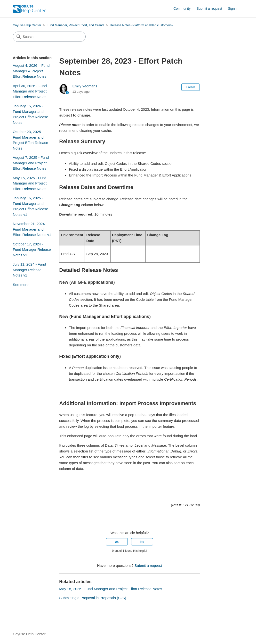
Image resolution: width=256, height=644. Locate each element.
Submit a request (209, 8)
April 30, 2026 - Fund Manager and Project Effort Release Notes (30, 91)
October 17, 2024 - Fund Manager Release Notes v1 (32, 250)
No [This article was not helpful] (142, 542)
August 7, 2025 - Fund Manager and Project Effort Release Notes (31, 163)
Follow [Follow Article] (191, 87)
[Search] (49, 37)
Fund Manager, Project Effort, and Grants (76, 25)
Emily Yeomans (85, 86)
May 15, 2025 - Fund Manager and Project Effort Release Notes (30, 183)
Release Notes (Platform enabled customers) (141, 25)
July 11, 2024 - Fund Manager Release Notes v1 (29, 270)
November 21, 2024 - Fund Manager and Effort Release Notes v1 (32, 229)
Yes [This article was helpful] (117, 542)
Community (182, 8)
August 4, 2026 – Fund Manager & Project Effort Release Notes (31, 71)
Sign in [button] (233, 8)
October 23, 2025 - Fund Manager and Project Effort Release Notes (31, 140)
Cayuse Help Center (27, 25)
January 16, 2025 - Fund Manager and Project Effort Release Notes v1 (31, 206)
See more (21, 285)
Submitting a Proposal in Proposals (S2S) (93, 598)
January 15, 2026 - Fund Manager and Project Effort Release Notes (31, 114)
